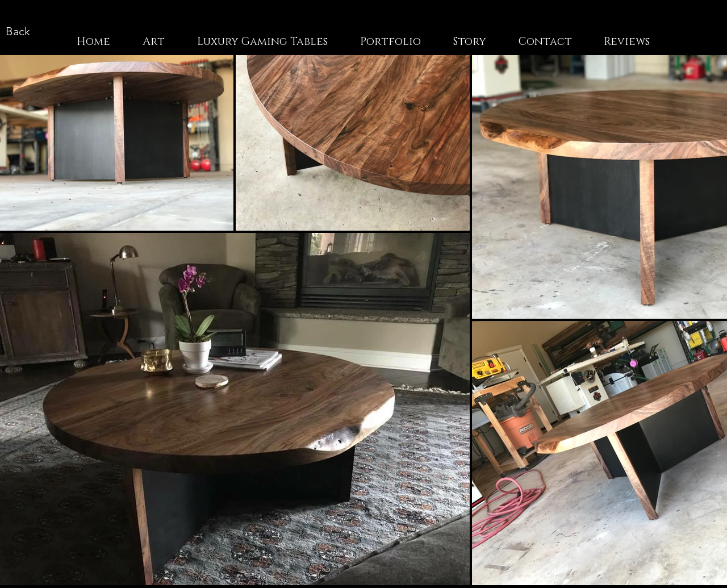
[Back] (18, 31)
